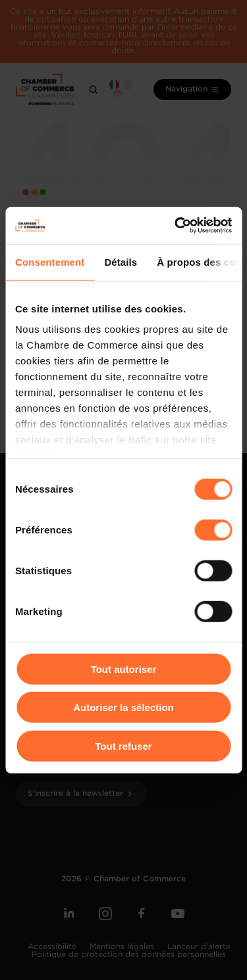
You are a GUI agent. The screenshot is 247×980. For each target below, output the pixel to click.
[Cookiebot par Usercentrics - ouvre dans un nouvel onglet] (176, 226)
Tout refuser (123, 746)
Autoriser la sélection (123, 707)
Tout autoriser (124, 669)
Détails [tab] (121, 261)
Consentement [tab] (50, 261)
